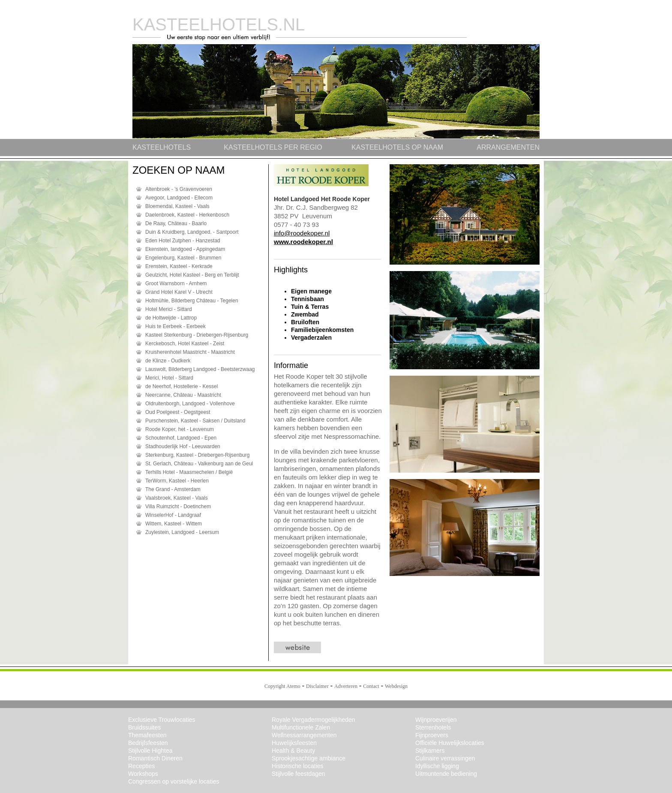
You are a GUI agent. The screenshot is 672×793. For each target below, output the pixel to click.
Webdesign (396, 686)
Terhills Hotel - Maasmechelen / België (189, 472)
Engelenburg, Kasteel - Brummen (183, 258)
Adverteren (346, 686)
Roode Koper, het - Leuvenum (180, 429)
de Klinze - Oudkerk (168, 361)
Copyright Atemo (282, 686)
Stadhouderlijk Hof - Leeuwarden (183, 446)
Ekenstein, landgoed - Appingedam (185, 249)
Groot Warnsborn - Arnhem (176, 283)
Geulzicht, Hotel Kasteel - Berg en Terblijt (192, 275)
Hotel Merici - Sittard (169, 309)
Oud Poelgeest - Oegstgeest (178, 412)
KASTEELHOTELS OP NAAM (397, 147)
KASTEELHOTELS (162, 147)
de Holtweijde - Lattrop (171, 318)
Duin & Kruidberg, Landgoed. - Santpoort (192, 232)
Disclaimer (317, 686)
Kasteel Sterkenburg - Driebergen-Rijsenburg (197, 335)
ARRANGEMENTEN (508, 147)
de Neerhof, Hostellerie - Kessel (181, 386)
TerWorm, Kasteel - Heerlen (177, 481)
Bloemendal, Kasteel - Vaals (177, 206)
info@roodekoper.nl (302, 233)
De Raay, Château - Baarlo (176, 223)
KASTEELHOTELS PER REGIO (273, 147)
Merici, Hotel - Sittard (169, 378)
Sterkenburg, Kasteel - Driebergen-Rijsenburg (197, 455)
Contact (371, 686)
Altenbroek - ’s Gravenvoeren (179, 189)
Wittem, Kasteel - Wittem (174, 524)
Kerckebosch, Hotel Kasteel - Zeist (185, 344)
